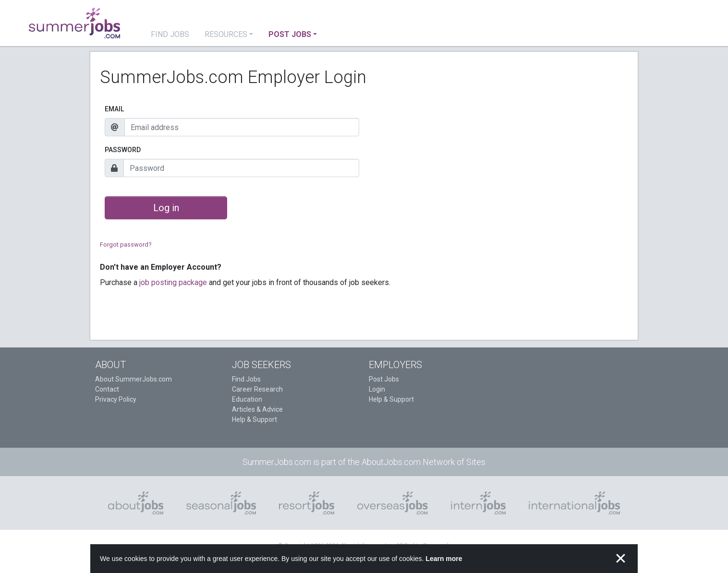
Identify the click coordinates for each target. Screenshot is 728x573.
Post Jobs (384, 379)
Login (377, 389)
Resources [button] (226, 34)
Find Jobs (246, 379)
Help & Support (255, 419)
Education (247, 399)
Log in (166, 208)
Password (123, 150)
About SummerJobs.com (133, 379)
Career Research (257, 389)
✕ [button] (621, 559)
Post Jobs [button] (290, 34)
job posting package (173, 282)
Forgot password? (126, 245)
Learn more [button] (444, 559)
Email (114, 109)
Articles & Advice (257, 409)
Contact (107, 389)
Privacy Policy (116, 399)
